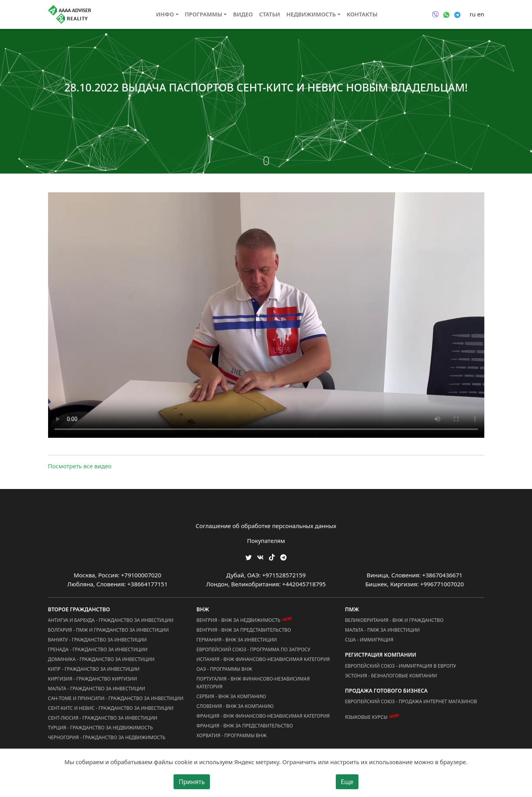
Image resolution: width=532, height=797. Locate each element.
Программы (204, 14)
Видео (243, 14)
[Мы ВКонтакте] (260, 557)
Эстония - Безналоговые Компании (391, 676)
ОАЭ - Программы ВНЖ (225, 669)
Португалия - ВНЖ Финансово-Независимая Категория (253, 683)
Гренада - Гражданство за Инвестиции (98, 649)
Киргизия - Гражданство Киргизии (93, 679)
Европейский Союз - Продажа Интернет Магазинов (411, 701)
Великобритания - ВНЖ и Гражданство (394, 620)
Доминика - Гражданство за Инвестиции (101, 659)
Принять (192, 782)
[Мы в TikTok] (272, 555)
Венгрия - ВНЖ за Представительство (244, 630)
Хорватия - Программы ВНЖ (232, 735)
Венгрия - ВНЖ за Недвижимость (239, 620)
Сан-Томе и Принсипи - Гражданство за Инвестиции (116, 698)
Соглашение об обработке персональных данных (266, 526)
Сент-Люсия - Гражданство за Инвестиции (103, 718)
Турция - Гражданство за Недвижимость (101, 728)
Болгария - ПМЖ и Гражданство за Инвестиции (108, 630)
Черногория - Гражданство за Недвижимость (107, 737)
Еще (347, 782)
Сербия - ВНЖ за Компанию (231, 696)
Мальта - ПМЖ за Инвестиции (382, 630)
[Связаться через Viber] (435, 14)
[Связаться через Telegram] (457, 14)
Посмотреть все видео (80, 466)
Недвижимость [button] (311, 14)
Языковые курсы (366, 717)
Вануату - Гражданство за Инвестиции (98, 640)
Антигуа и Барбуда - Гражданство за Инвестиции (111, 620)
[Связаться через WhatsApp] (446, 14)
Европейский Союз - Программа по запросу (253, 649)
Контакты (362, 14)
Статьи (270, 14)
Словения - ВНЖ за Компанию (235, 706)
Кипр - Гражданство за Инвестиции (94, 669)
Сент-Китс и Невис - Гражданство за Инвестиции (111, 708)
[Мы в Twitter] (249, 557)
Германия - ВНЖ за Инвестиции (237, 640)
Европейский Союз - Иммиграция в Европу (401, 666)
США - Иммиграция (369, 640)
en (481, 14)
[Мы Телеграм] (283, 557)
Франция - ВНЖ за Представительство (245, 726)
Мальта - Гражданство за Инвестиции (97, 689)
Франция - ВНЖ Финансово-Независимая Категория (263, 716)
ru (472, 14)
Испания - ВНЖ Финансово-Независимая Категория (263, 659)
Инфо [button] (165, 14)
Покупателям (266, 541)
